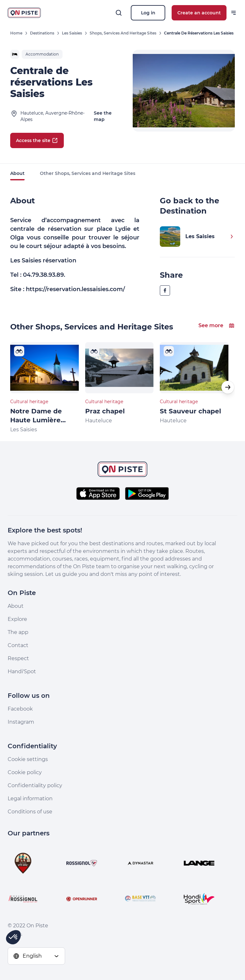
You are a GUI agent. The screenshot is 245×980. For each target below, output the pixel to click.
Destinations (42, 33)
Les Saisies (72, 33)
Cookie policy (25, 772)
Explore (17, 619)
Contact (18, 645)
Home (16, 33)
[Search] (119, 13)
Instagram (21, 722)
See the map (103, 116)
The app (18, 632)
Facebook (20, 709)
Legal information (30, 799)
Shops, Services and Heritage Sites (123, 33)
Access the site (37, 140)
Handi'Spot (22, 671)
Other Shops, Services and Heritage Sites (88, 173)
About (17, 173)
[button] (228, 387)
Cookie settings (28, 759)
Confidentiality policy (35, 785)
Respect (18, 658)
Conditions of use (30, 812)
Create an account (199, 13)
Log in (148, 13)
